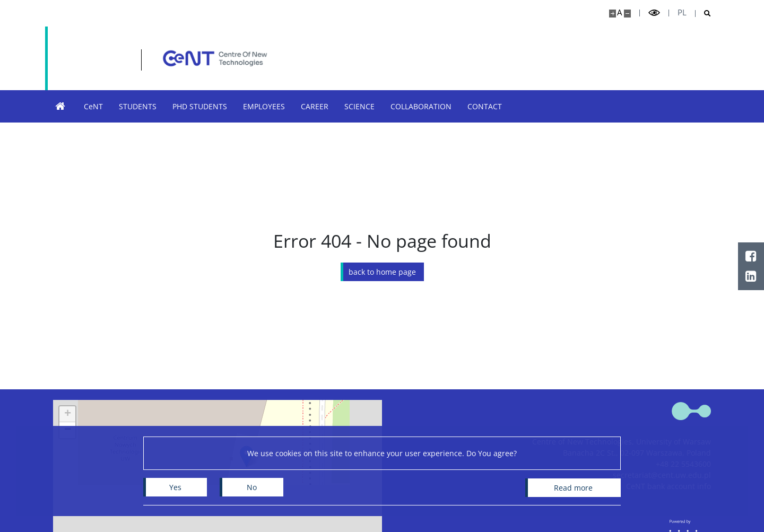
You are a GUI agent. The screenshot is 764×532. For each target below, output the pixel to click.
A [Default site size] (619, 12)
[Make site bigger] (613, 14)
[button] (67, 414)
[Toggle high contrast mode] (654, 13)
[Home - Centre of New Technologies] (162, 58)
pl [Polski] (682, 12)
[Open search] (703, 14)
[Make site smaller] (627, 14)
